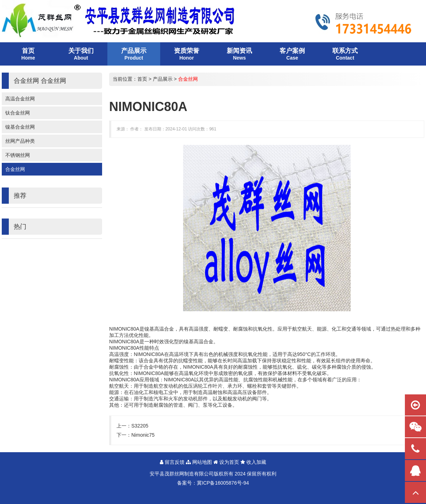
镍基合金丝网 (20, 127)
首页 (142, 79)
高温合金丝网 (20, 99)
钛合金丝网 (18, 113)
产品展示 (163, 79)
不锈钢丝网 (18, 155)
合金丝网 (15, 169)
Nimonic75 (143, 435)
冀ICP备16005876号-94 (223, 483)
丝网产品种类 (20, 141)
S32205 (140, 426)
